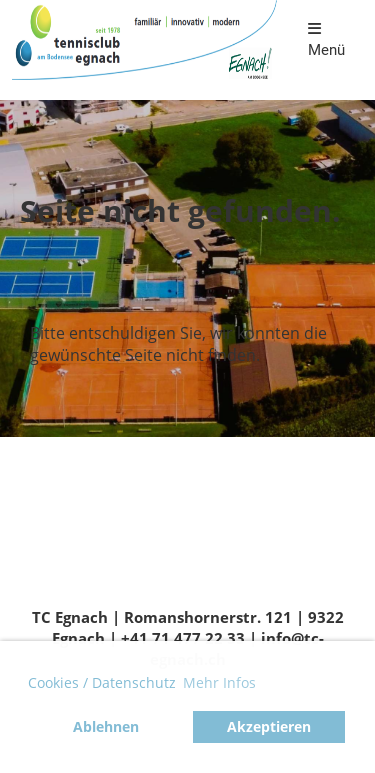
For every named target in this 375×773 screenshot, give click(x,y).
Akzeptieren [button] (269, 726)
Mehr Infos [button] (219, 682)
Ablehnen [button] (106, 726)
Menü (326, 40)
